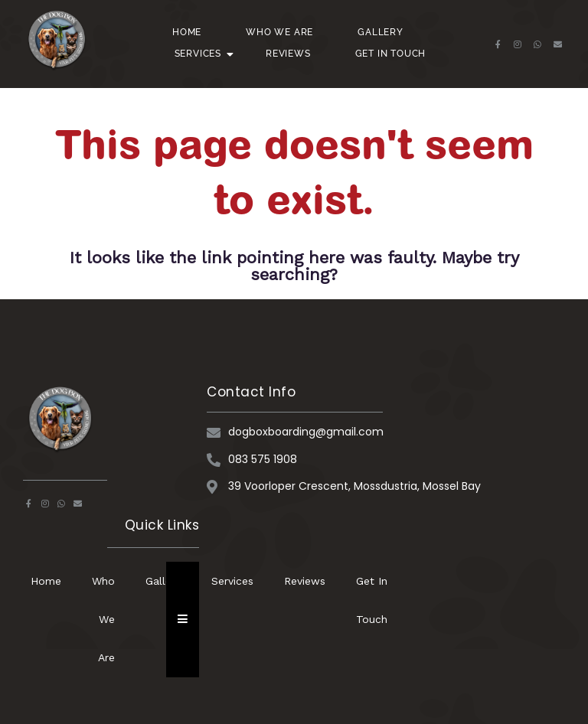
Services (203, 54)
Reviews (288, 54)
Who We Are (279, 32)
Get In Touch (391, 54)
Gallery (381, 32)
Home (187, 32)
